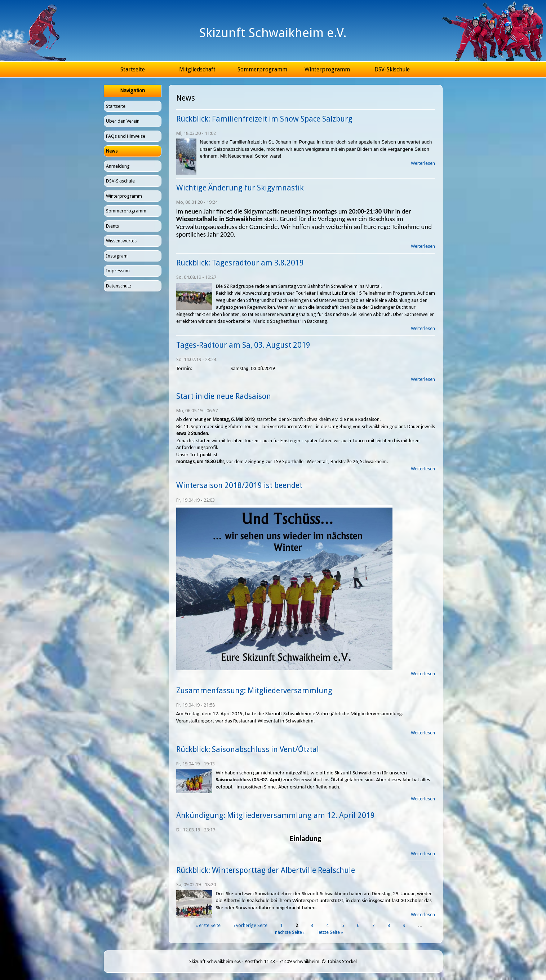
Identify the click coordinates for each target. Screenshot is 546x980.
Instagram (117, 256)
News (112, 151)
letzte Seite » (330, 932)
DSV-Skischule (392, 69)
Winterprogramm (327, 69)
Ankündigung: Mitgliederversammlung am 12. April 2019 (276, 815)
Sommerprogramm (262, 69)
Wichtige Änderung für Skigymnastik (240, 188)
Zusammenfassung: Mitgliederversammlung (254, 691)
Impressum (118, 271)
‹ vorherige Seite (250, 925)
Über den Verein (123, 121)
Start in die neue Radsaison (224, 396)
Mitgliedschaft (197, 69)
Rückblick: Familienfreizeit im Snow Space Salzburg (264, 119)
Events (112, 226)
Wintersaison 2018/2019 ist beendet (239, 485)
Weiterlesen (423, 163)
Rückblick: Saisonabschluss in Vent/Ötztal (248, 749)
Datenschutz (119, 286)
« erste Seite (208, 925)
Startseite (133, 69)
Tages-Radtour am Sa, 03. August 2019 (243, 345)
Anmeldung (118, 166)
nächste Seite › (290, 932)
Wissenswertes (121, 241)
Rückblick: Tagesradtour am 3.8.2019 (240, 263)
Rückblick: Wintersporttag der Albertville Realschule (266, 870)
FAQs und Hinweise (126, 136)
